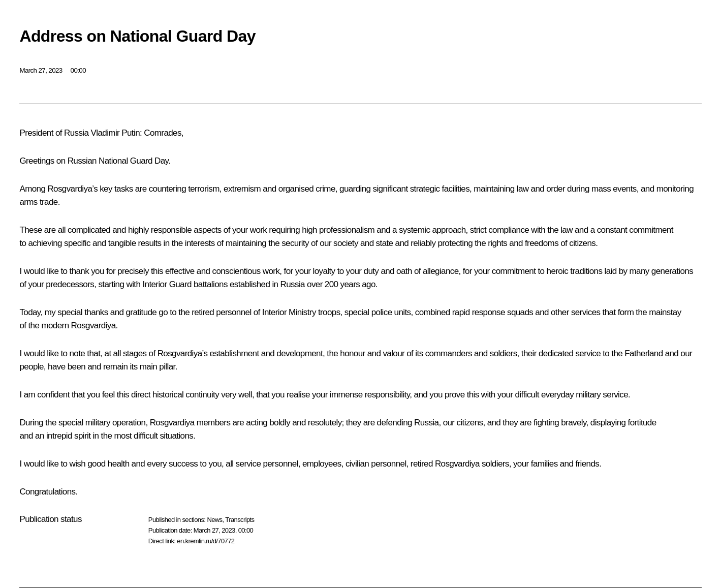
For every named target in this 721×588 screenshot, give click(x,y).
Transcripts (240, 520)
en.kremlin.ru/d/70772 (206, 541)
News (214, 520)
